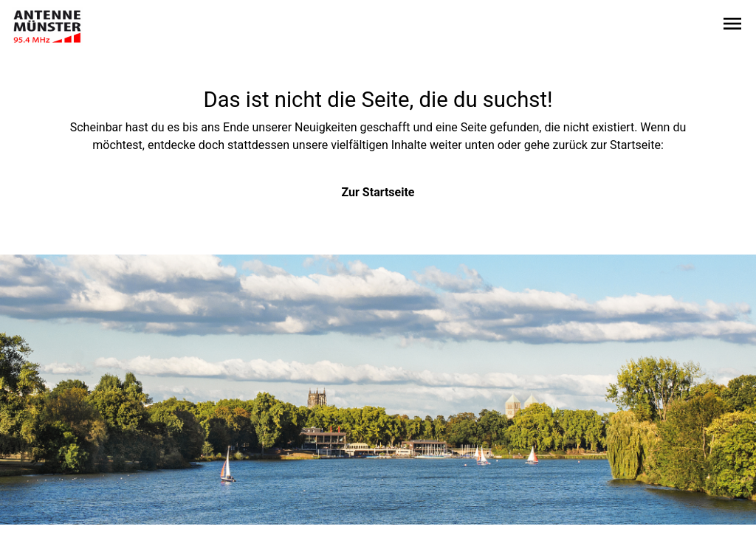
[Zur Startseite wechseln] (47, 27)
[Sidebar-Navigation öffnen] (732, 26)
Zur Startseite (378, 192)
